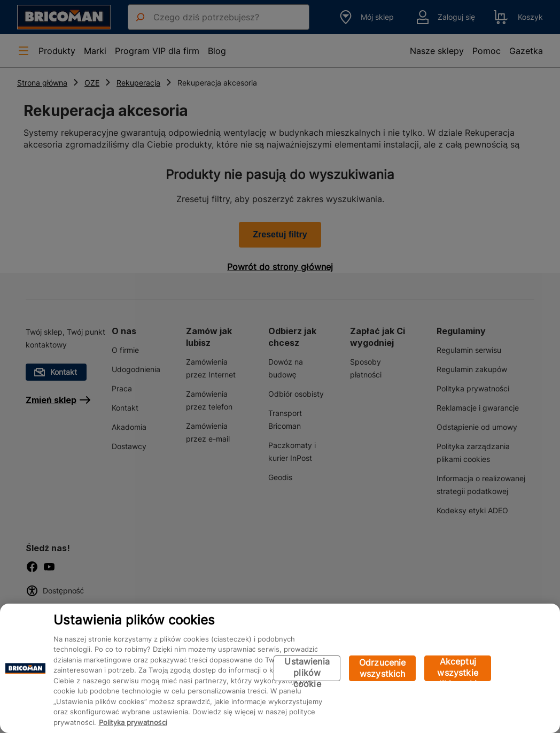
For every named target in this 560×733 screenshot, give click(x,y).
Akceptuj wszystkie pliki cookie (458, 669)
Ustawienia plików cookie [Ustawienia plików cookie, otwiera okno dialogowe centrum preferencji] (307, 669)
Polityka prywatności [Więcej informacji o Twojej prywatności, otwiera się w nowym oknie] (133, 722)
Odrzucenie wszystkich (383, 668)
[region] (280, 668)
